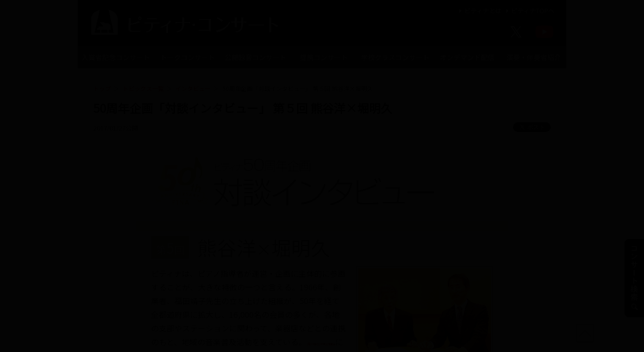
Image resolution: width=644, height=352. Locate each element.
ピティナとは (479, 11)
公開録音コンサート (256, 57)
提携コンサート (324, 57)
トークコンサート (188, 57)
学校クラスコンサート (395, 57)
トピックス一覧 (143, 88)
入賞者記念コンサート (116, 57)
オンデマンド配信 (467, 57)
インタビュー (193, 88)
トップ (102, 88)
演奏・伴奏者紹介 (534, 57)
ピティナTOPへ (529, 11)
